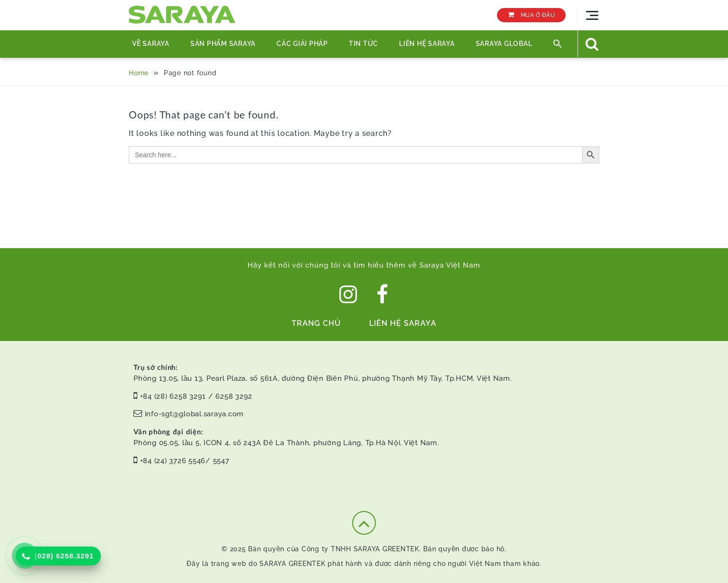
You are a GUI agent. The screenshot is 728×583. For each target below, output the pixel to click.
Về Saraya (151, 44)
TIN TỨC (364, 44)
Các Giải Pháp (302, 44)
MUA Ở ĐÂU (531, 15)
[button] (558, 44)
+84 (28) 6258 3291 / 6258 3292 (196, 396)
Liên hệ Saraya (427, 44)
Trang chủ (316, 323)
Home (139, 73)
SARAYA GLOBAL (504, 44)
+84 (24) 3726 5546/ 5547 (185, 461)
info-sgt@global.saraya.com (195, 414)
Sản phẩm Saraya (223, 44)
